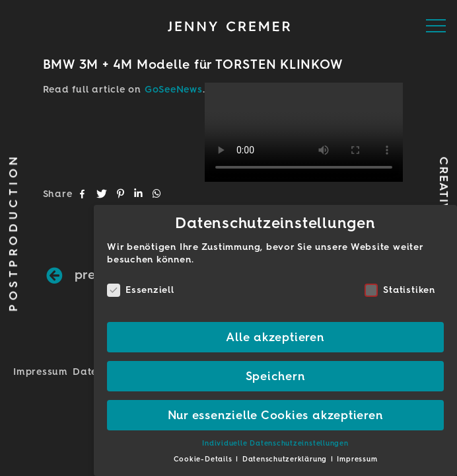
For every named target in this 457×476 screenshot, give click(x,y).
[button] (83, 194)
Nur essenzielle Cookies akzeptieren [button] (276, 415)
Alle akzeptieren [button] (275, 337)
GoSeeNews (174, 89)
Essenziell (141, 290)
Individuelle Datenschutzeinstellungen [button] (275, 443)
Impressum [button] (357, 459)
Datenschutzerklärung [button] (286, 459)
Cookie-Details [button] (204, 459)
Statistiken (400, 290)
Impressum (41, 372)
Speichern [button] (276, 376)
